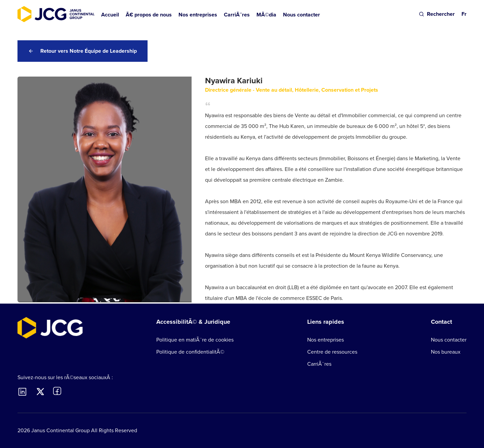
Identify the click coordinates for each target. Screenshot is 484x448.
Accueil (110, 15)
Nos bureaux (446, 352)
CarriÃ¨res (319, 364)
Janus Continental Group (61, 430)
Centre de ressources (332, 352)
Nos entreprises (326, 340)
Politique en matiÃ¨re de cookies (195, 340)
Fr (464, 14)
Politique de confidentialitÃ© (190, 352)
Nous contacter (301, 15)
